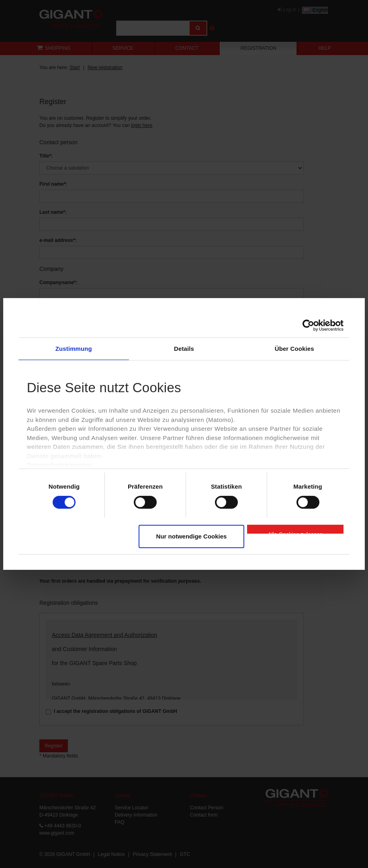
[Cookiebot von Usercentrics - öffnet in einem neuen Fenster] (308, 325)
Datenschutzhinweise (59, 465)
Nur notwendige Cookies (192, 536)
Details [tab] (184, 349)
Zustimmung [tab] (74, 349)
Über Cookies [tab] (294, 349)
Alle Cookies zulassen (295, 532)
